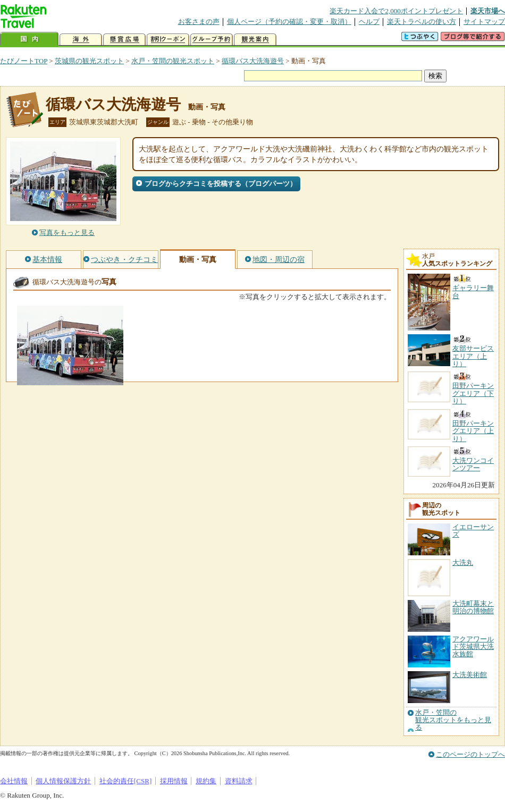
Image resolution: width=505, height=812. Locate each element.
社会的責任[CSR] (126, 781)
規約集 (206, 781)
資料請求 (239, 781)
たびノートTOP (24, 61)
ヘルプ (369, 22)
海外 (81, 40)
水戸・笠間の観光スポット (173, 61)
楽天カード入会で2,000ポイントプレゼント (396, 11)
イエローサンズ (473, 531)
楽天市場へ (488, 11)
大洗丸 (463, 563)
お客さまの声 (199, 22)
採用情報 (174, 781)
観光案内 (255, 40)
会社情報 (14, 781)
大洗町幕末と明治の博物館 (473, 607)
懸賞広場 (124, 40)
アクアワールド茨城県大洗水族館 (473, 647)
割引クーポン (168, 40)
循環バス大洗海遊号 (253, 61)
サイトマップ (484, 22)
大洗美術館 (470, 675)
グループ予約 (212, 40)
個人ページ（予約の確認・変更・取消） (289, 22)
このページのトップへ (470, 754)
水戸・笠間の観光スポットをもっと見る (453, 720)
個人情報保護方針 (63, 781)
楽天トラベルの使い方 (422, 22)
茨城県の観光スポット (89, 61)
